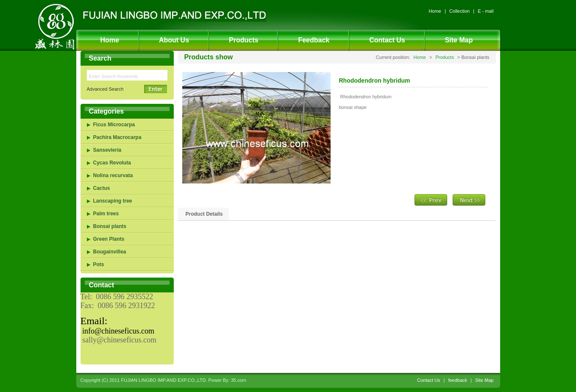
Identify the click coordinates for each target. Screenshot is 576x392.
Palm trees (106, 214)
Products (243, 40)
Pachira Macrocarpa (117, 137)
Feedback (314, 40)
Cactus (102, 188)
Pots (99, 264)
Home (435, 11)
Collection (459, 11)
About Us (174, 40)
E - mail (486, 11)
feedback (458, 380)
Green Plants (109, 239)
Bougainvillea (110, 252)
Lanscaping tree (113, 201)
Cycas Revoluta (112, 163)
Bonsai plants (110, 226)
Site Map (459, 40)
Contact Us (387, 40)
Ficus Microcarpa (114, 125)
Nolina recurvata (113, 175)
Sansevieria (107, 150)
